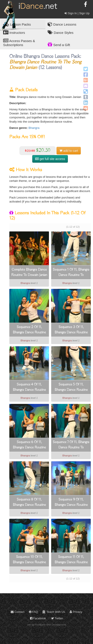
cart (69, 151)
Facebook (38, 618)
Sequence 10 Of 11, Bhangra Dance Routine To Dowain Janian (29, 560)
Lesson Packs (17, 24)
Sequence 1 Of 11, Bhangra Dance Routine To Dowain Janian (71, 273)
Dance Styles (61, 32)
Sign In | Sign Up (77, 13)
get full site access (50, 159)
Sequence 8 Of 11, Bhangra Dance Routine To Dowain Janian (29, 502)
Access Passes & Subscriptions (19, 43)
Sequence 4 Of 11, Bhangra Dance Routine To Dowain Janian (29, 387)
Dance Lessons (62, 24)
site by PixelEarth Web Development (47, 625)
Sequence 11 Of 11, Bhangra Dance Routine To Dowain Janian (71, 560)
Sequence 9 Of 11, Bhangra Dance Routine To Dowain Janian (71, 502)
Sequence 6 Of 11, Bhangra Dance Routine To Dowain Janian (29, 445)
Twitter (57, 618)
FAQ (33, 612)
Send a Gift (59, 44)
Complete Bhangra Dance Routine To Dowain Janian (29, 272)
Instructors (14, 32)
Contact (17, 612)
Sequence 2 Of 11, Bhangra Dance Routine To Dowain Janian (29, 330)
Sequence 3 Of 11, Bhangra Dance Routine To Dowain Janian (71, 330)
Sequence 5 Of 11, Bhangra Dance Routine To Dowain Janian (71, 387)
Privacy (76, 612)
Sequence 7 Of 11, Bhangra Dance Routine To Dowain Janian (71, 445)
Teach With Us (54, 612)
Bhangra (34, 128)
